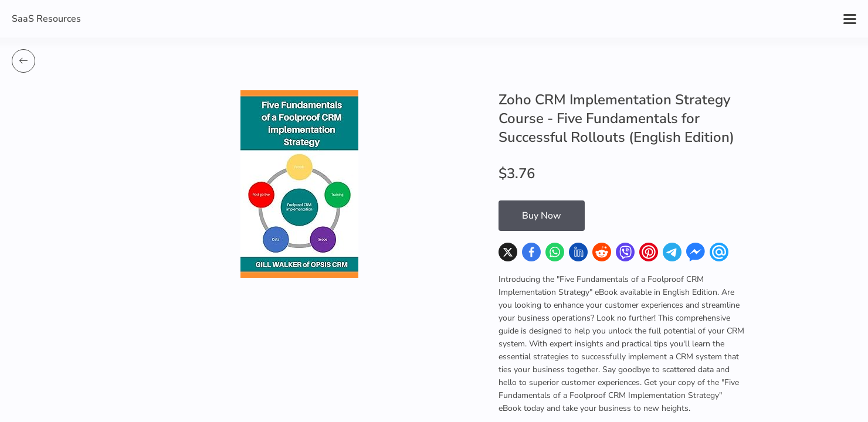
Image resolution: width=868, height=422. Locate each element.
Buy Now (542, 216)
